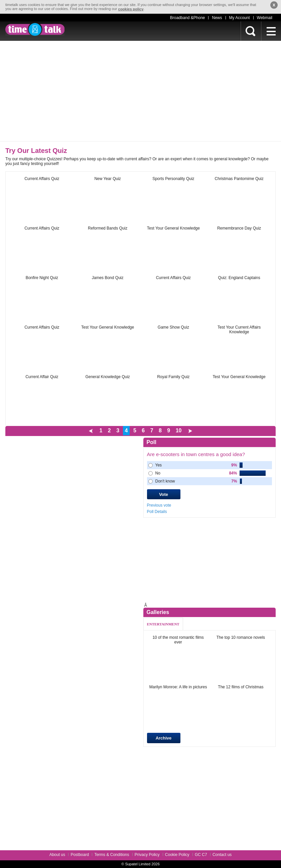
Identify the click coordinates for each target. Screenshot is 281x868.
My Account (240, 18)
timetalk (35, 29)
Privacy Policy (147, 855)
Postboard (80, 855)
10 (179, 430)
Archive (164, 738)
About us (57, 855)
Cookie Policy (177, 855)
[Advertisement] (140, 91)
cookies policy (131, 9)
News (217, 18)
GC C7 (201, 855)
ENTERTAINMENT (163, 624)
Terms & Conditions (112, 855)
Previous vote (159, 505)
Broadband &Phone (188, 18)
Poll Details (157, 512)
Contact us (222, 855)
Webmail (265, 18)
